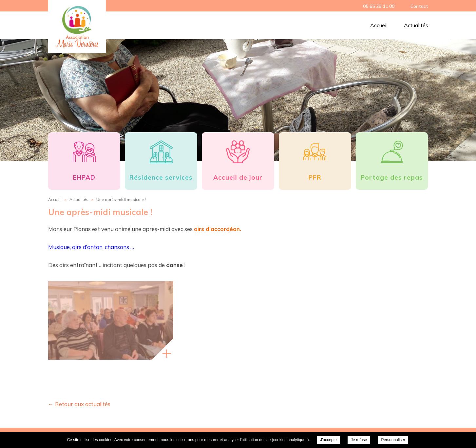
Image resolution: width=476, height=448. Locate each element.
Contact (419, 6)
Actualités (416, 25)
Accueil (379, 25)
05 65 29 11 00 (379, 6)
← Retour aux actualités (79, 404)
